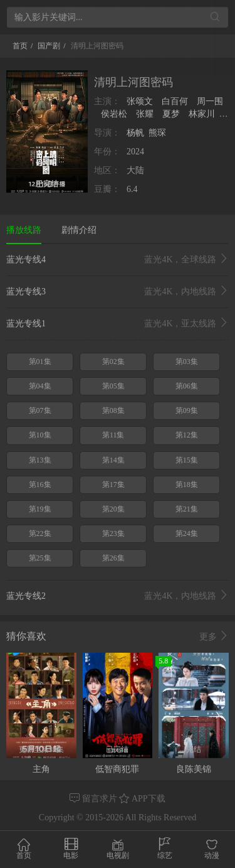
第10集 (40, 435)
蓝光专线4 (118, 260)
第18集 (187, 485)
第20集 (113, 509)
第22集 (40, 533)
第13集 (40, 460)
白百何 (175, 101)
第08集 (113, 410)
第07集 (40, 410)
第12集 (187, 435)
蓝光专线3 (118, 292)
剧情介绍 (79, 230)
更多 (214, 636)
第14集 (113, 460)
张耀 (144, 114)
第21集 (187, 509)
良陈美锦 (194, 769)
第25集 (40, 558)
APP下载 (142, 799)
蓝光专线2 (118, 596)
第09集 (187, 410)
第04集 (40, 386)
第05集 (113, 386)
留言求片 (94, 799)
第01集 (40, 362)
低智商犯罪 (117, 769)
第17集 (113, 485)
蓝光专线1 (118, 324)
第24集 (187, 533)
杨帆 (135, 133)
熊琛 (157, 133)
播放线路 (24, 230)
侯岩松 (114, 114)
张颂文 (141, 101)
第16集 (40, 485)
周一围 (209, 101)
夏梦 (171, 114)
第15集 (187, 460)
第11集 (113, 435)
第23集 (113, 533)
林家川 (201, 114)
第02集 (113, 362)
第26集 (113, 558)
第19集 (40, 509)
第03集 (187, 362)
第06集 (187, 386)
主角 (41, 769)
